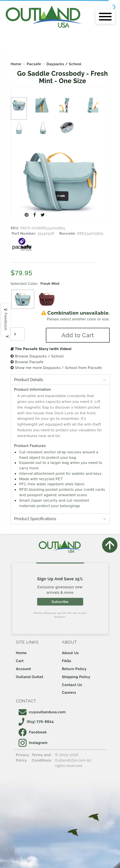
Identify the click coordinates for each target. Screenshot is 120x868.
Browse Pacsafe (27, 362)
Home (16, 64)
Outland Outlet (30, 677)
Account (24, 669)
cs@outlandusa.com (42, 712)
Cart (20, 661)
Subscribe (60, 602)
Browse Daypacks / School (37, 356)
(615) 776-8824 (36, 722)
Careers (69, 692)
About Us (71, 653)
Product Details (28, 380)
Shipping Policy (76, 677)
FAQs (67, 661)
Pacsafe (34, 64)
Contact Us (72, 685)
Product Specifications (35, 519)
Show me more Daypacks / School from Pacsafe (56, 368)
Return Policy (74, 669)
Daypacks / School (64, 64)
